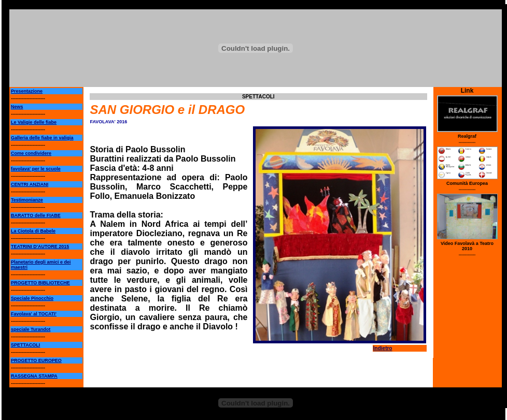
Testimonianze (27, 200)
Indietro (383, 348)
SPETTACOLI (25, 345)
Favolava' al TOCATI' (34, 314)
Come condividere (31, 153)
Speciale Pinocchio (32, 298)
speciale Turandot (31, 329)
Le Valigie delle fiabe (34, 122)
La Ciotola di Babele (33, 231)
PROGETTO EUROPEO (36, 360)
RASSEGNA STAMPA (34, 376)
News (17, 107)
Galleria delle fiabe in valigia (42, 138)
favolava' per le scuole (36, 169)
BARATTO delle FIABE (36, 215)
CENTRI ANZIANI (30, 184)
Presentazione (27, 91)
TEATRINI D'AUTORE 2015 (40, 247)
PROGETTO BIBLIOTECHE (40, 283)
